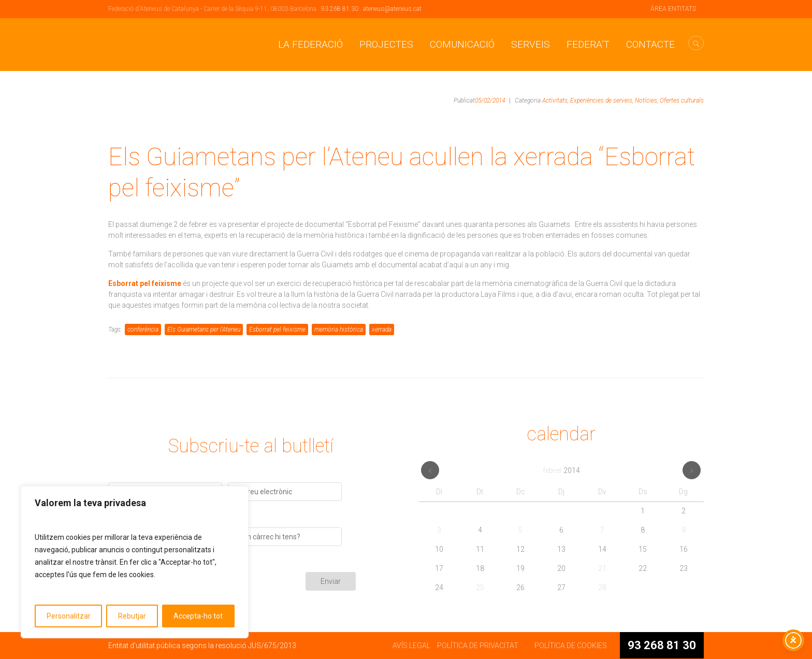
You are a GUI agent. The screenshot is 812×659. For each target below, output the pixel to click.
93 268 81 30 (340, 9)
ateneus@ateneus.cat (392, 9)
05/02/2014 (490, 101)
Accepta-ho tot (198, 616)
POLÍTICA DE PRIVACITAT (478, 646)
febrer (561, 470)
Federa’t (588, 44)
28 (602, 588)
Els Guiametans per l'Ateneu (204, 329)
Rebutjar (132, 616)
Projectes (386, 44)
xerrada (382, 329)
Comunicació (462, 44)
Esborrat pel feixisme (277, 329)
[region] (135, 562)
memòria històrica (339, 329)
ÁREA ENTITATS (673, 9)
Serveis (531, 44)
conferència (143, 329)
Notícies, (647, 101)
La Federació (310, 44)
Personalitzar (69, 616)
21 (602, 568)
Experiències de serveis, (602, 101)
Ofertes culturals (682, 101)
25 (480, 588)
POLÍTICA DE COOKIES (571, 646)
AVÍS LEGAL (411, 646)
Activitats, (555, 101)
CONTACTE (650, 44)
